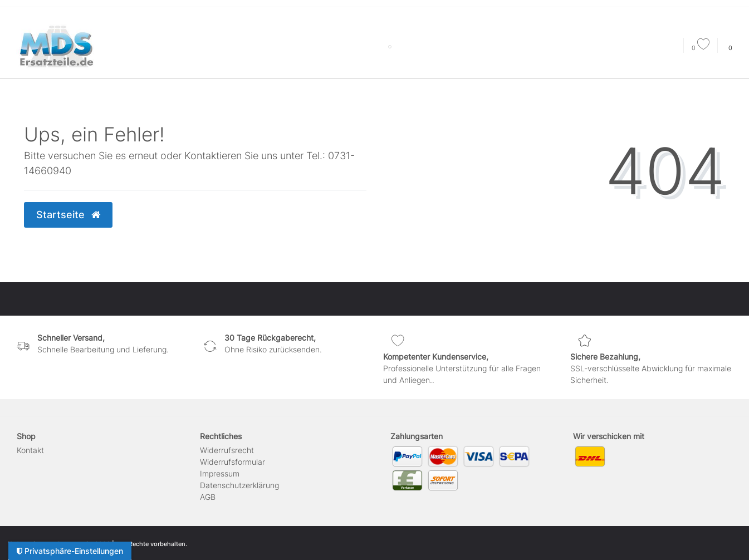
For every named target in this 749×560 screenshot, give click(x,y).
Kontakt (30, 450)
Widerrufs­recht (227, 450)
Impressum (220, 473)
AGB (208, 497)
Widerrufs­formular (232, 462)
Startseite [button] (68, 215)
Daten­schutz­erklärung (239, 485)
